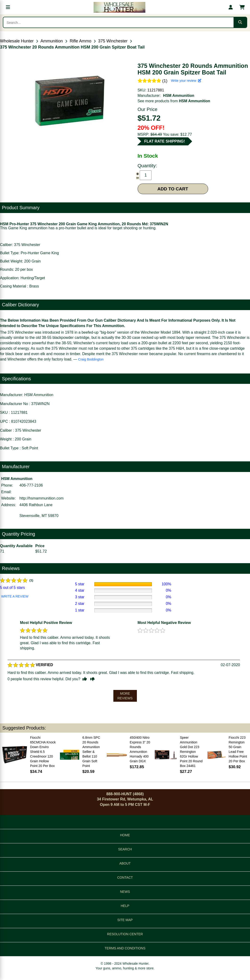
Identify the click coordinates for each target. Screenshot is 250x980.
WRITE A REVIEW (15, 596)
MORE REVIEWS (125, 696)
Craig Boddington (91, 359)
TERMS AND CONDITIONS (125, 948)
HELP (125, 906)
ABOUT (125, 863)
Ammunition (52, 41)
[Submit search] (240, 22)
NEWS (125, 892)
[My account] (231, 7)
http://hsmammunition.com (42, 498)
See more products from (174, 101)
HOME (125, 835)
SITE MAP (125, 920)
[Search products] (118, 22)
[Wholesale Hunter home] (119, 7)
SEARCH (125, 849)
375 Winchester (113, 41)
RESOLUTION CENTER (125, 934)
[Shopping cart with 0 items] (242, 7)
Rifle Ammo (80, 41)
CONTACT (125, 877)
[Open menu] (8, 7)
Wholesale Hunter (17, 41)
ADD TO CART (173, 189)
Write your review (186, 81)
